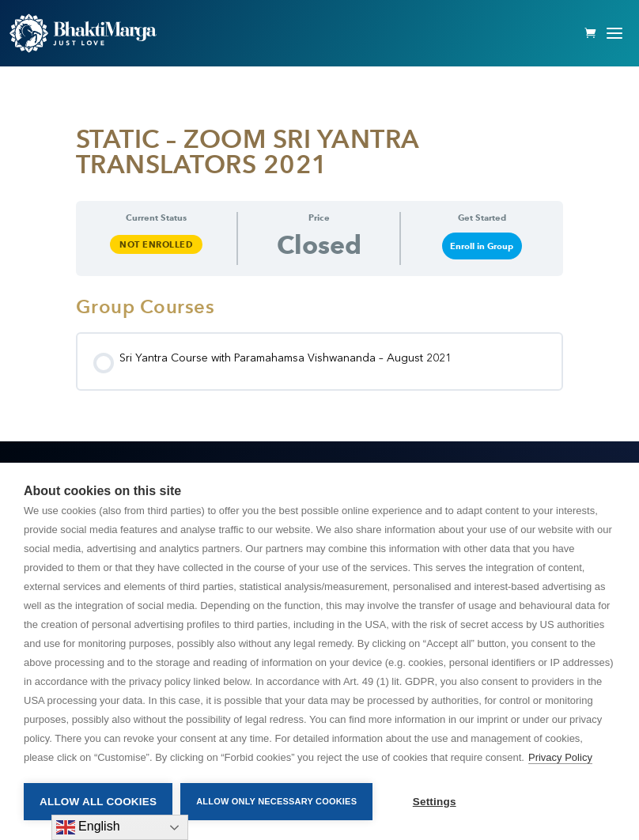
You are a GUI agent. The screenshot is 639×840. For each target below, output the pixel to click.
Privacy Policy (560, 757)
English (88, 827)
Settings (435, 802)
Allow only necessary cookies (276, 801)
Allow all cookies (98, 802)
